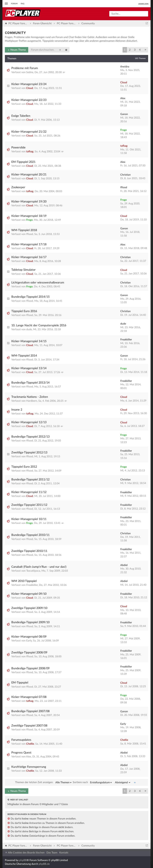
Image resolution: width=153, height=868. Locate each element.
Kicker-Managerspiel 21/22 (29, 132)
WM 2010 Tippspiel (24, 581)
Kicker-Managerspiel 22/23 (29, 100)
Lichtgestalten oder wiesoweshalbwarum (38, 283)
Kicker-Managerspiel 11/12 (29, 492)
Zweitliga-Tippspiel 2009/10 (29, 608)
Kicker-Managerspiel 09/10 (29, 594)
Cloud (30, 88)
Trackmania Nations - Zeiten (30, 397)
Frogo (124, 130)
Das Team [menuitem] (52, 853)
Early (29, 641)
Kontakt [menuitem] (64, 853)
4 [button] (140, 50)
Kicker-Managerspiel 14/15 (29, 341)
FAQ (23, 4)
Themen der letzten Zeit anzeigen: (44, 782)
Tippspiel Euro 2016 (24, 311)
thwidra (125, 67)
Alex (123, 98)
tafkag (30, 152)
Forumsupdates (21, 740)
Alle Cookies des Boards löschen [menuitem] (25, 853)
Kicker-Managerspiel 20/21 (29, 175)
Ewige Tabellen (21, 116)
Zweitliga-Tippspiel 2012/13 (29, 453)
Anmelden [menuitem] (143, 4)
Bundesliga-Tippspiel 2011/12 (30, 480)
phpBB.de (44, 864)
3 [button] (135, 50)
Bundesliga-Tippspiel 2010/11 (30, 535)
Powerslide (18, 148)
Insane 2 (17, 410)
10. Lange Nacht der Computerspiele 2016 (39, 325)
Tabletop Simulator (23, 270)
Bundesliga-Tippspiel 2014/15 (30, 297)
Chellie (30, 744)
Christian (125, 175)
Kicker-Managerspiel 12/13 (29, 422)
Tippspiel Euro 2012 (24, 467)
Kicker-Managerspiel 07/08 (29, 697)
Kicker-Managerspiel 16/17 (29, 257)
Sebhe (30, 72)
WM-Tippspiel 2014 (24, 356)
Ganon (124, 114)
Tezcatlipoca (33, 571)
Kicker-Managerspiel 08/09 (29, 637)
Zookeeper (18, 187)
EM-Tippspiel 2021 (23, 162)
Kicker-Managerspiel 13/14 (29, 368)
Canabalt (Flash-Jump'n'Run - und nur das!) (39, 567)
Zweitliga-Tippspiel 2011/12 (29, 505)
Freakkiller (126, 340)
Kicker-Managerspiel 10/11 (29, 519)
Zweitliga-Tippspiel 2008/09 (29, 653)
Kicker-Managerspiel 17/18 (29, 244)
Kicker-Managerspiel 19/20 (29, 202)
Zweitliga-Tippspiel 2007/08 (29, 726)
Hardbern (32, 401)
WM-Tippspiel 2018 (24, 230)
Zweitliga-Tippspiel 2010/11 (29, 551)
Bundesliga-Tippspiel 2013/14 (30, 383)
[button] (145, 50)
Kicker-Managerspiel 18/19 (29, 216)
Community (15, 33)
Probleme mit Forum (25, 68)
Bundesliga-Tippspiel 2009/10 (30, 622)
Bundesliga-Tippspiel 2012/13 (30, 437)
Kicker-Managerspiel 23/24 (29, 84)
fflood (124, 187)
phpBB (23, 860)
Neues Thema (17, 50)
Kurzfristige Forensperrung (29, 767)
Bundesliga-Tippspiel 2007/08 (30, 711)
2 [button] (130, 50)
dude (29, 329)
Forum (14, 4)
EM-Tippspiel (20, 683)
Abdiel (124, 565)
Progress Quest (21, 753)
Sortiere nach (93, 782)
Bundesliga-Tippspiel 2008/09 (30, 668)
